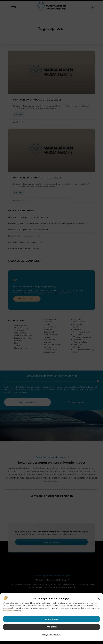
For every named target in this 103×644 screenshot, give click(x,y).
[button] (99, 599)
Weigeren (52, 627)
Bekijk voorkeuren (51, 635)
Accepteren (51, 619)
